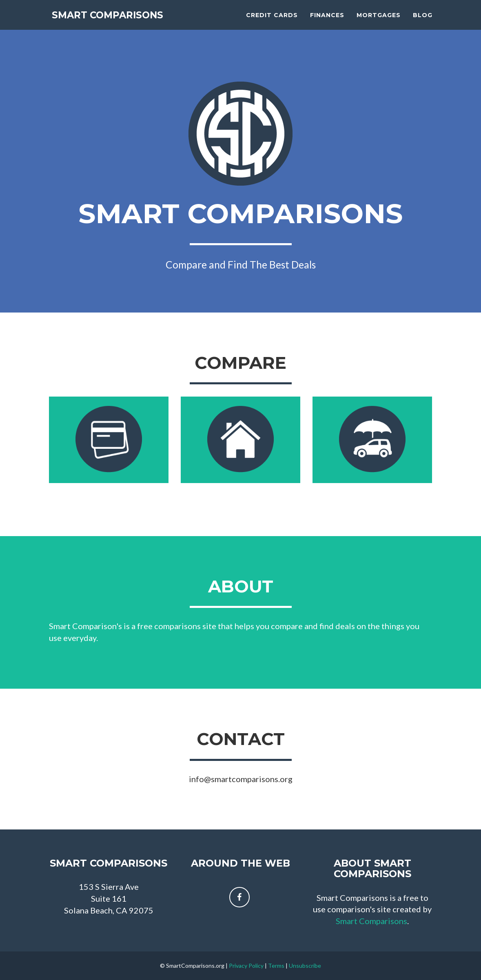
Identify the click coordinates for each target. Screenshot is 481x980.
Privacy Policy (246, 966)
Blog (423, 20)
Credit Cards (272, 20)
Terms (276, 966)
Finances (327, 20)
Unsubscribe (305, 966)
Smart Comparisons (117, 20)
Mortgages (379, 20)
